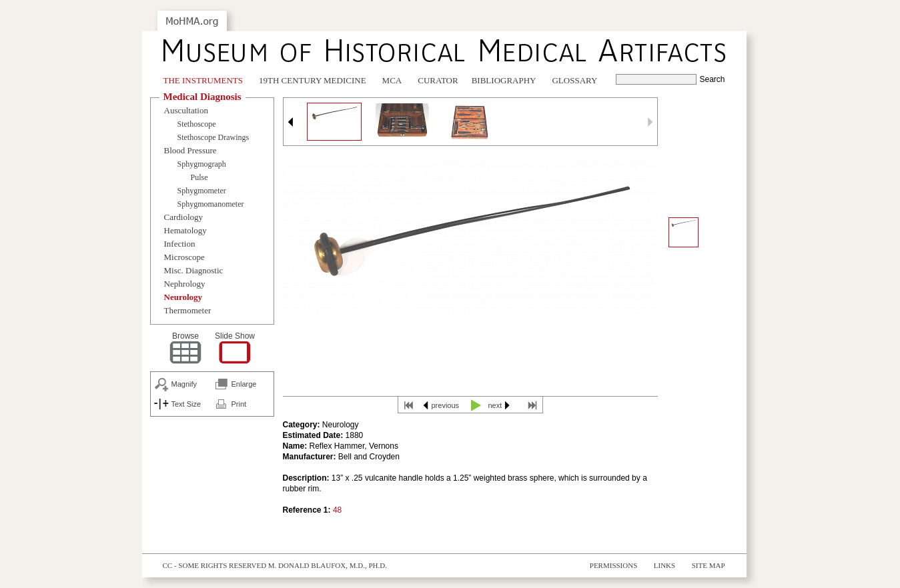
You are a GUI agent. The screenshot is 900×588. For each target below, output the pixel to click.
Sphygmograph (202, 164)
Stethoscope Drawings (213, 137)
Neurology (183, 297)
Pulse (199, 177)
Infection (180, 244)
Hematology (185, 230)
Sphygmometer (202, 191)
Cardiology (184, 217)
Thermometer (188, 310)
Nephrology (185, 284)
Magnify (184, 384)
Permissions (614, 565)
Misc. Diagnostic (194, 270)
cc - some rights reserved (215, 565)
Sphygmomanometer (211, 204)
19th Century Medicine (313, 80)
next (495, 405)
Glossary (574, 80)
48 (337, 510)
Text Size (186, 404)
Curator (438, 80)
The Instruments (203, 80)
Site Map (709, 565)
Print (239, 404)
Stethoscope (197, 124)
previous (446, 405)
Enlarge (244, 384)
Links (664, 565)
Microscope (184, 257)
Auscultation (186, 110)
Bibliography (504, 80)
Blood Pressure (190, 150)
